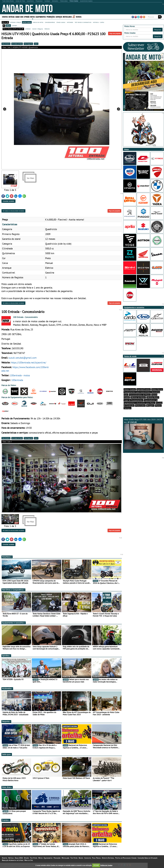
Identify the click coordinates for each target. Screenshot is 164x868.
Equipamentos (41, 17)
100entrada (17, 380)
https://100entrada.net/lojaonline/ (29, 362)
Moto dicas (7, 787)
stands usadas (61, 22)
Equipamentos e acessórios (14, 623)
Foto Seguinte (28, 44)
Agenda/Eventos (144, 389)
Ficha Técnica (96, 858)
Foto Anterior (6, 44)
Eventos (5, 17)
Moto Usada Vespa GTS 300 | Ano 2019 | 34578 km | (143, 434)
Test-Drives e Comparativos (13, 590)
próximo (47, 29)
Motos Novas (157, 389)
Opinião (27, 17)
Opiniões (6, 656)
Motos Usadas (130, 389)
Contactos (88, 858)
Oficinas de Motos (138, 397)
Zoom (36, 44)
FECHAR (96, 865)
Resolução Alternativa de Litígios (13, 860)
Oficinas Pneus (153, 397)
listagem (14, 26)
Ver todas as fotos (17, 44)
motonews (70, 22)
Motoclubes (67, 17)
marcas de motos (38, 22)
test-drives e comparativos (83, 22)
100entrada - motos (20, 375)
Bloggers (150, 406)
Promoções (51, 17)
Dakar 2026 (19, 17)
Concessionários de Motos (140, 395)
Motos (33, 17)
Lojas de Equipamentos (133, 400)
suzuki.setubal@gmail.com (23, 358)
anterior (28, 29)
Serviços (59, 17)
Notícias (12, 17)
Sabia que (7, 754)
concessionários (50, 22)
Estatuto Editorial (108, 858)
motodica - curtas (98, 22)
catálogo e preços (15, 22)
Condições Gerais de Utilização (147, 858)
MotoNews (7, 557)
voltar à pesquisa (38, 29)
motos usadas (27, 22)
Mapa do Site (29, 860)
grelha (8, 26)
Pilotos (158, 406)
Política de (106, 865)
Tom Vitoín (34, 858)
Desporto (6, 721)
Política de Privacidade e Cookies (126, 858)
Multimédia (7, 689)
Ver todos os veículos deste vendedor (13, 211)
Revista (79, 17)
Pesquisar (158, 30)
